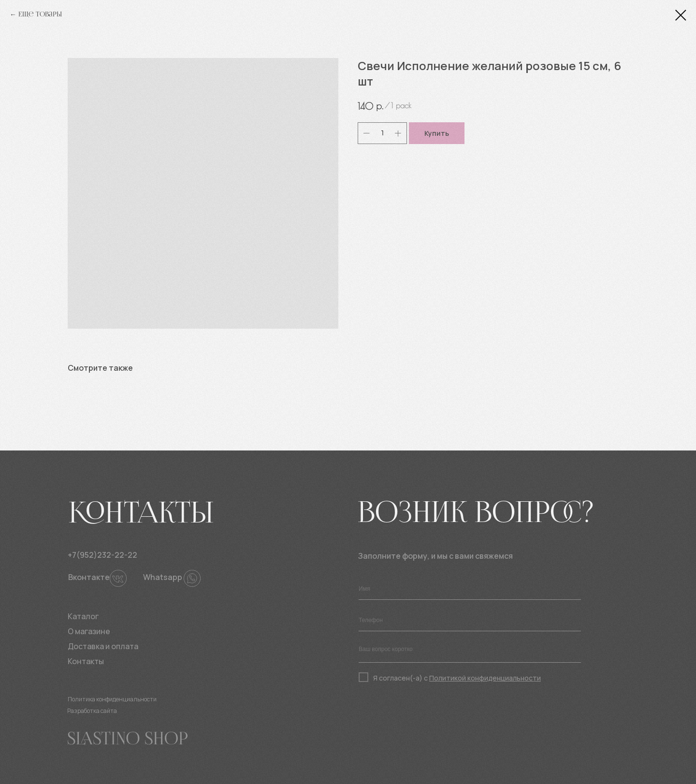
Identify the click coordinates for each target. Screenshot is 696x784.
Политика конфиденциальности (112, 699)
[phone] (470, 620)
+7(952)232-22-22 (102, 555)
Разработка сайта (92, 711)
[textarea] (470, 652)
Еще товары (40, 15)
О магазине (89, 631)
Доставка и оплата (103, 646)
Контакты (86, 661)
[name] (470, 589)
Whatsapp (163, 577)
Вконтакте (89, 577)
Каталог (83, 616)
